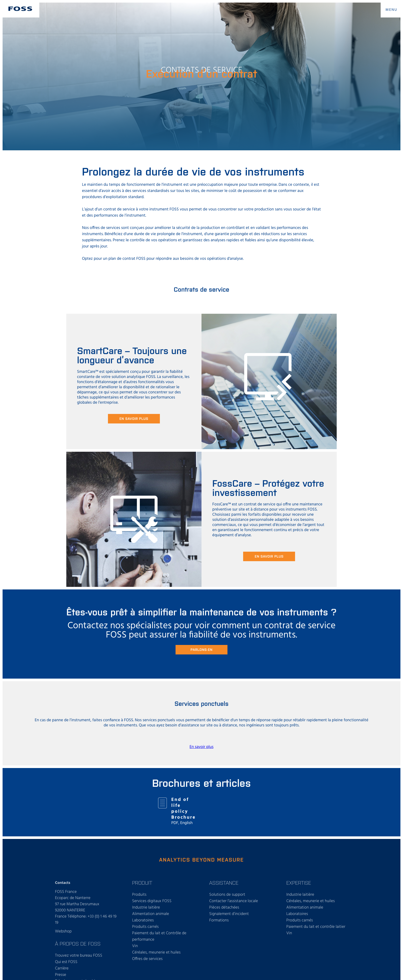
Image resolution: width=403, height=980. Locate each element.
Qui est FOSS (66, 962)
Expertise (299, 883)
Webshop (63, 931)
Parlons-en (201, 649)
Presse (61, 975)
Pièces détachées (224, 908)
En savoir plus (134, 418)
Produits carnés (145, 927)
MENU (391, 10)
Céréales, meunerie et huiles (156, 953)
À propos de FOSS (78, 944)
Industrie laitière (146, 908)
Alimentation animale (151, 914)
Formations (219, 920)
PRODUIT (142, 883)
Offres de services (147, 959)
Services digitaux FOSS (152, 901)
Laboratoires (143, 920)
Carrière (62, 968)
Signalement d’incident (229, 914)
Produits (139, 895)
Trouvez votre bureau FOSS (79, 956)
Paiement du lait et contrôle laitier (316, 927)
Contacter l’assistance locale (234, 901)
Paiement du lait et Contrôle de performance (159, 936)
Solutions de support (227, 895)
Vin (135, 946)
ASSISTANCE (224, 883)
